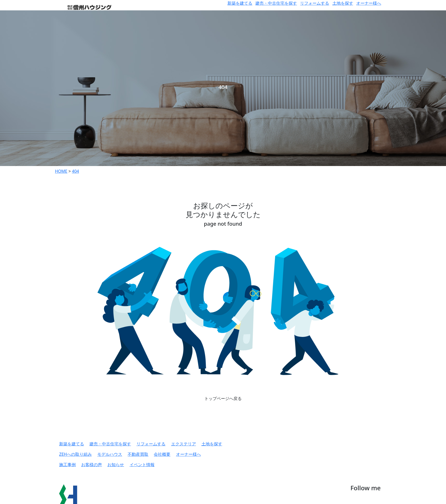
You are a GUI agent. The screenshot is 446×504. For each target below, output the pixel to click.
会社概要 (162, 454)
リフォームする (315, 3)
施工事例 (67, 465)
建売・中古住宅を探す (276, 3)
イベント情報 (142, 465)
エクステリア (184, 444)
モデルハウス (110, 454)
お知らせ (116, 465)
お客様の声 (92, 465)
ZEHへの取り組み (75, 454)
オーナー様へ (369, 3)
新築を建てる (240, 3)
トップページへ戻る (223, 398)
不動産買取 (138, 454)
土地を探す (343, 3)
